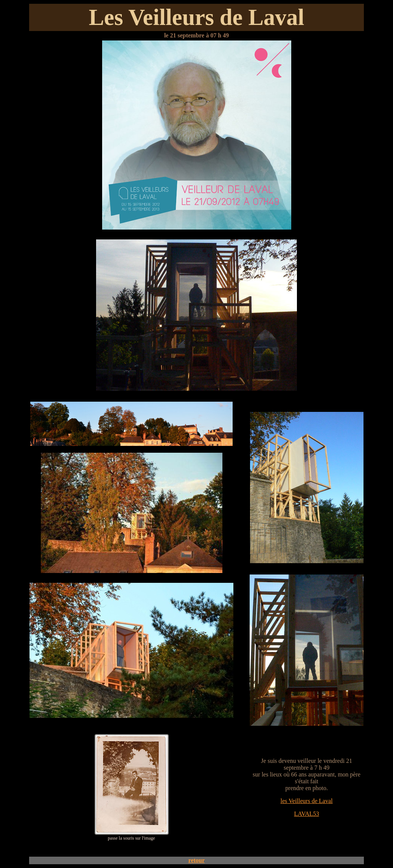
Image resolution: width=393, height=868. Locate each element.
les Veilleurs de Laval (307, 801)
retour (196, 860)
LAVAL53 (306, 814)
